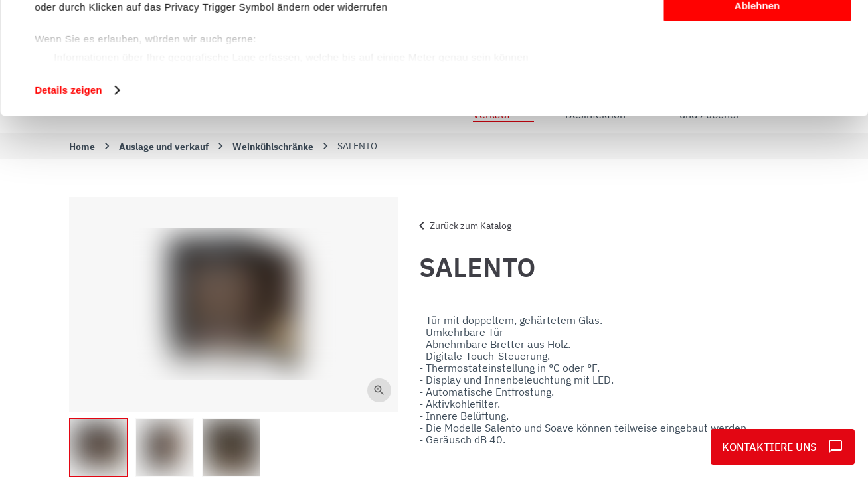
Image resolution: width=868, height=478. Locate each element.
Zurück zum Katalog (463, 226)
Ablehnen (757, 111)
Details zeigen (68, 195)
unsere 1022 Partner (125, 48)
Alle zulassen (757, 33)
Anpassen (758, 72)
